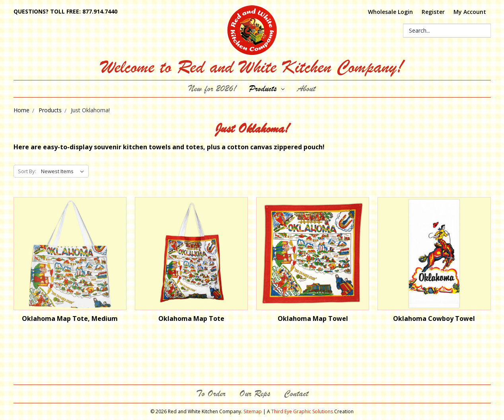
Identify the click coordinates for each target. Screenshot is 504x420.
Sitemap (253, 411)
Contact (296, 394)
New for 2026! (212, 89)
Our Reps (255, 394)
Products (267, 89)
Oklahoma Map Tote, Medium (70, 318)
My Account (470, 12)
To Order (211, 394)
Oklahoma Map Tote (191, 318)
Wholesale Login (390, 12)
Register (433, 12)
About (306, 89)
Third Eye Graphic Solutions (302, 411)
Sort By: (27, 171)
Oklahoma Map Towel (313, 318)
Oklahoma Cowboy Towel (434, 318)
